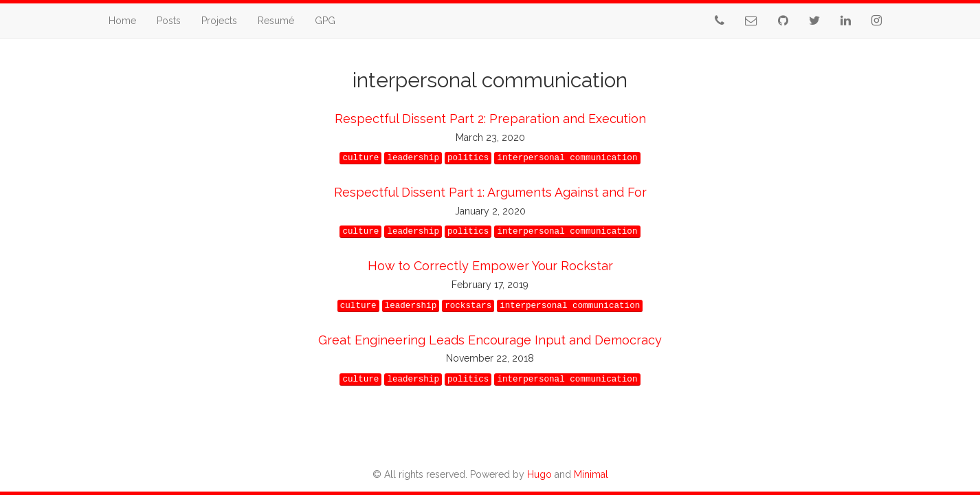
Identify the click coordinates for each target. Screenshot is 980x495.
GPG (325, 21)
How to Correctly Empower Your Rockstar (490, 266)
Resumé (276, 21)
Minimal (591, 474)
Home (122, 21)
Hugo (539, 474)
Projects (219, 21)
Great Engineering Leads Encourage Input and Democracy (490, 340)
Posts (169, 21)
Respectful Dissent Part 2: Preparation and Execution (490, 119)
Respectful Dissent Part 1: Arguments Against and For (490, 192)
